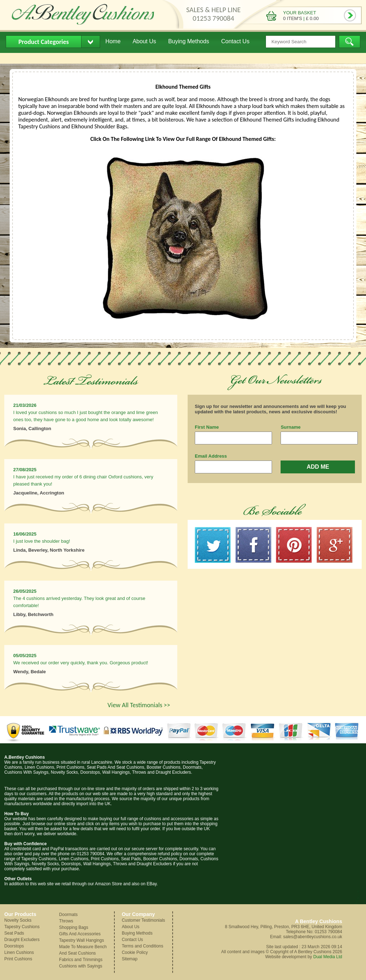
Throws (66, 921)
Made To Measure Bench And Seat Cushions (83, 950)
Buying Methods (189, 41)
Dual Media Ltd (328, 957)
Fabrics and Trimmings (81, 960)
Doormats (68, 915)
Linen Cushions (19, 952)
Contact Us (235, 41)
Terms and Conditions (143, 946)
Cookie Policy (135, 952)
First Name (207, 427)
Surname (291, 427)
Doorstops (14, 946)
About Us (144, 41)
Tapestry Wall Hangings (81, 940)
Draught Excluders (22, 940)
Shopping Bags (73, 927)
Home (113, 41)
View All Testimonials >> (139, 705)
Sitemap (130, 959)
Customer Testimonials (144, 920)
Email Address (211, 456)
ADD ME (318, 467)
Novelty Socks (18, 920)
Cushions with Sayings (81, 966)
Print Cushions (18, 959)
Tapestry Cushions (22, 927)
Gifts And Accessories (80, 934)
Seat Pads (14, 933)
